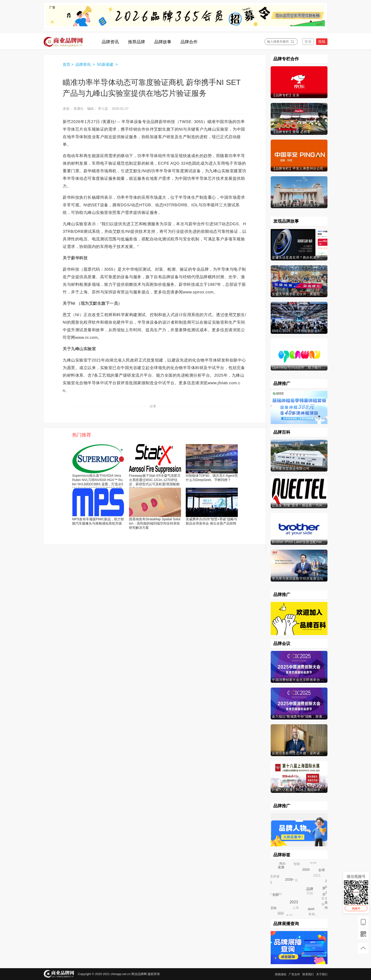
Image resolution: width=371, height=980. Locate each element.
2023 (293, 902)
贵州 (326, 905)
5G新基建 (106, 64)
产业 (295, 881)
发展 (281, 867)
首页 (66, 64)
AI (280, 894)
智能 (297, 864)
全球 (321, 870)
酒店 (283, 863)
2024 (306, 869)
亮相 (310, 894)
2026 (288, 879)
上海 (296, 908)
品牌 (309, 888)
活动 (273, 908)
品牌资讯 (84, 64)
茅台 (324, 891)
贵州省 (275, 877)
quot (311, 908)
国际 (281, 913)
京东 (314, 862)
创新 (275, 894)
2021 (317, 876)
